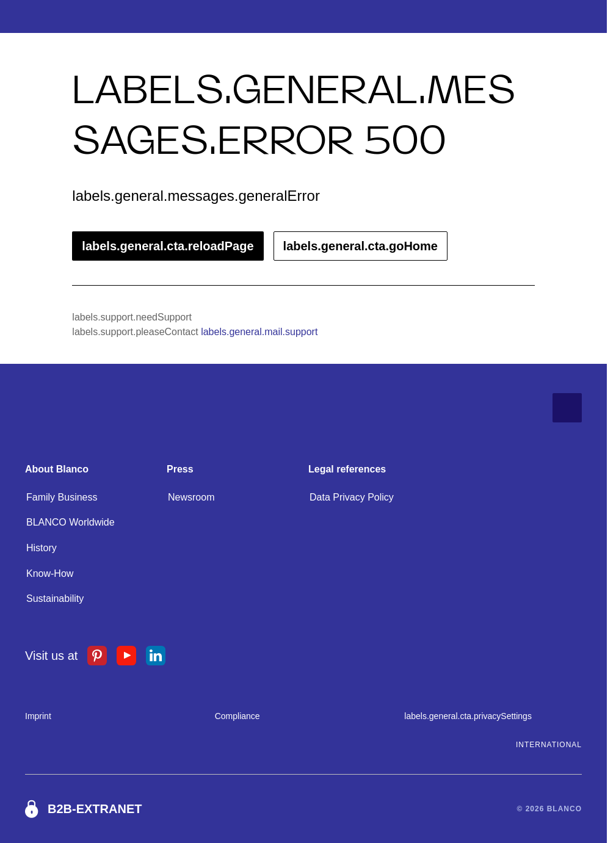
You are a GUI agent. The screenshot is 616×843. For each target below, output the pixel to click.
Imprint (38, 716)
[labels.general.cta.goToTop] (567, 408)
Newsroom (191, 497)
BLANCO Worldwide (71, 522)
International (549, 745)
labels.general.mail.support (259, 332)
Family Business (62, 497)
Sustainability (55, 599)
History (42, 548)
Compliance (237, 716)
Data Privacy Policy (352, 497)
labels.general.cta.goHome (361, 246)
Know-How (50, 573)
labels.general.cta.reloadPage (168, 246)
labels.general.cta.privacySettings (468, 716)
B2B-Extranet (95, 809)
